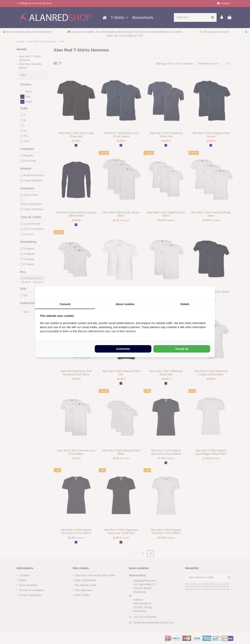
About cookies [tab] (125, 304)
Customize (123, 349)
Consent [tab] (65, 304)
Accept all (182, 349)
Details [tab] (185, 304)
